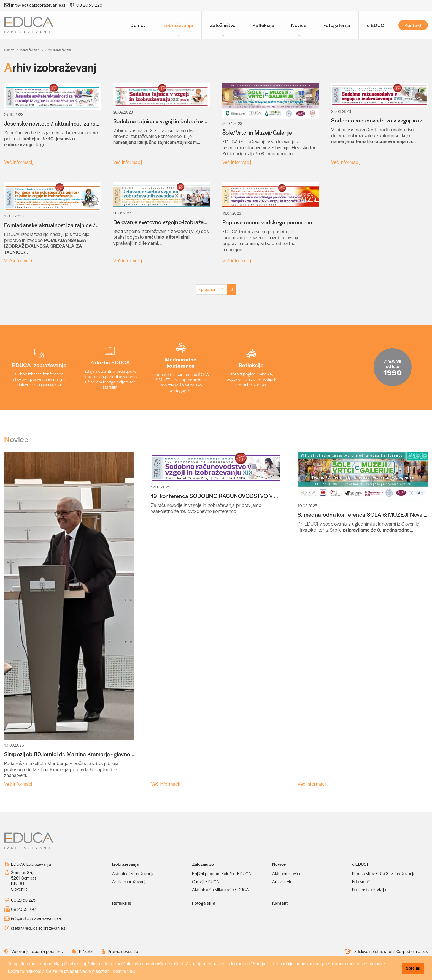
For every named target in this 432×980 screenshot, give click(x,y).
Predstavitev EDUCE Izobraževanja (384, 873)
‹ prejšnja (207, 289)
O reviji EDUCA (206, 881)
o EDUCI (376, 25)
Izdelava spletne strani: (387, 951)
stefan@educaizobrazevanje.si (39, 928)
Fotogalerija (337, 25)
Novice (299, 25)
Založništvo (223, 25)
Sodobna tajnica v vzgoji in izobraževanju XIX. (169, 121)
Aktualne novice (287, 873)
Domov (138, 25)
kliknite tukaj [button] (125, 971)
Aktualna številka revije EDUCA (220, 889)
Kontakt (413, 25)
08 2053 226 (23, 909)
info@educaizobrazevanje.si (38, 5)
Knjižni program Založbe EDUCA (222, 873)
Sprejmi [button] (413, 968)
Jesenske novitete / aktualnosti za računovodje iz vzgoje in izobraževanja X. (97, 123)
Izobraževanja (178, 25)
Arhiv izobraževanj (129, 881)
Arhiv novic (282, 881)
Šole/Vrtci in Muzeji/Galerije (257, 132)
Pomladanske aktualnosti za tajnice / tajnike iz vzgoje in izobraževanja (90, 225)
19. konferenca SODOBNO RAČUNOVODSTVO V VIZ (217, 496)
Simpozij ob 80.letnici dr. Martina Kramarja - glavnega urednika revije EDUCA (99, 754)
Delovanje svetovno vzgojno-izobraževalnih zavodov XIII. (182, 222)
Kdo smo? (361, 881)
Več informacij (19, 162)
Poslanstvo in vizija (369, 889)
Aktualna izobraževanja (133, 873)
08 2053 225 (89, 5)
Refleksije (263, 25)
